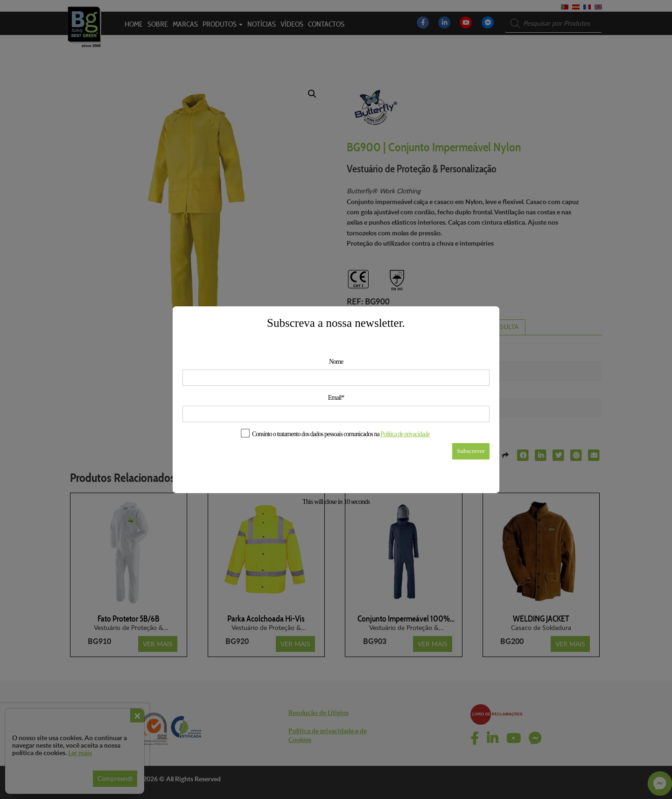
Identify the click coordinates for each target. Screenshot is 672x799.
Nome (336, 362)
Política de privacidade (405, 434)
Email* (336, 398)
